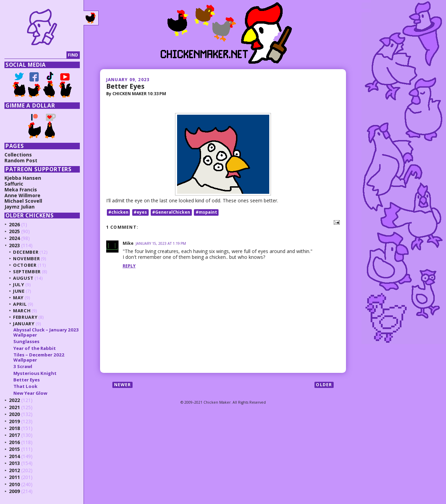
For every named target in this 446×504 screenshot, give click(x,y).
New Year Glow (30, 393)
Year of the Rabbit (35, 348)
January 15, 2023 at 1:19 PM (161, 243)
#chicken (118, 212)
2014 (14, 456)
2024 (14, 238)
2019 (14, 421)
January (24, 324)
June (19, 291)
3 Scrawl (23, 366)
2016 (14, 442)
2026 (14, 224)
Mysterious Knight (35, 373)
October (25, 265)
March (22, 311)
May (18, 298)
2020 (14, 414)
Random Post (21, 160)
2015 (14, 449)
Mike (128, 243)
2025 (14, 231)
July (19, 285)
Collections (18, 155)
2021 (14, 407)
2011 (14, 477)
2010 (14, 484)
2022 (14, 400)
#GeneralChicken (171, 212)
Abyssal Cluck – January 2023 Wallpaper (46, 332)
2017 (14, 435)
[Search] (35, 55)
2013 (14, 463)
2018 (14, 428)
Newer (123, 385)
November (26, 259)
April (20, 304)
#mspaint (206, 212)
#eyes (140, 212)
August (23, 278)
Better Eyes (125, 86)
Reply (129, 266)
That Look (25, 386)
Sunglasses (26, 341)
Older (324, 385)
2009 (14, 491)
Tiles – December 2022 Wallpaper (39, 357)
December (26, 252)
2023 (14, 245)
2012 (14, 470)
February (25, 317)
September (27, 272)
